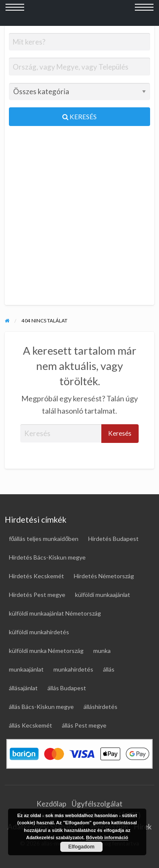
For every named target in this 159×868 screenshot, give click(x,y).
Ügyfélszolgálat (97, 804)
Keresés (79, 117)
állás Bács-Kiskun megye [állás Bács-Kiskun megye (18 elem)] (41, 707)
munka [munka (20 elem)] (102, 651)
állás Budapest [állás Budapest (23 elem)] (67, 688)
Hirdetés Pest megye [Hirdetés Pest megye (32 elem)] (37, 595)
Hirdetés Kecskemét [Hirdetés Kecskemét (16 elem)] (36, 576)
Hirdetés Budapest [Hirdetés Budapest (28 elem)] (113, 539)
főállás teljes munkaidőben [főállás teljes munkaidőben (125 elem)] (44, 539)
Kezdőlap (51, 804)
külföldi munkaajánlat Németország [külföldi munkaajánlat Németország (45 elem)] (55, 613)
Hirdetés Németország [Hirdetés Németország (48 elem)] (104, 576)
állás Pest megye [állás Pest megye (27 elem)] (84, 725)
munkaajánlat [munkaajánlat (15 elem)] (26, 669)
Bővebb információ (107, 837)
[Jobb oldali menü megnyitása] (144, 13)
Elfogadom (81, 847)
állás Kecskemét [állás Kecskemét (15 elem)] (31, 725)
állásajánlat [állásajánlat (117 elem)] (23, 688)
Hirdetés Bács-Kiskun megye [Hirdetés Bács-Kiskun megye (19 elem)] (47, 557)
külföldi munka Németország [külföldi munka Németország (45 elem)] (46, 651)
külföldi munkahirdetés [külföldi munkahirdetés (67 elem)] (39, 632)
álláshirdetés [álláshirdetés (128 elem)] (100, 707)
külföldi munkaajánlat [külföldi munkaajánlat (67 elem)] (103, 595)
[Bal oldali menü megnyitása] (15, 13)
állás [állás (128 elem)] (109, 669)
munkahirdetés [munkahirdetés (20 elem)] (73, 669)
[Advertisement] (79, 219)
